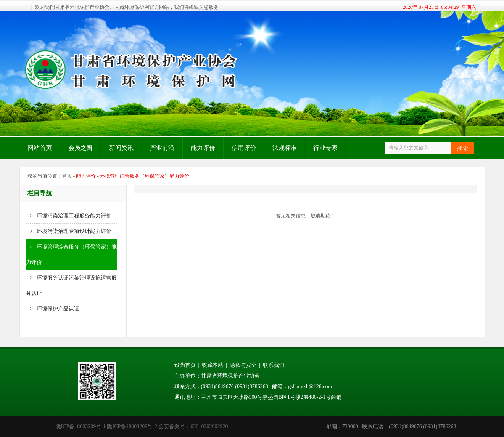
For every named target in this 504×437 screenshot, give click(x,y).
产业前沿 (162, 148)
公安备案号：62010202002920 (193, 427)
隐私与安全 (243, 365)
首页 (67, 176)
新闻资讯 (121, 148)
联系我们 (274, 365)
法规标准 (285, 148)
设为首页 (185, 365)
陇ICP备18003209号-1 (81, 427)
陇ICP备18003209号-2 (132, 427)
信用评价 (244, 148)
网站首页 (40, 148)
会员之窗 (81, 148)
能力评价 (203, 148)
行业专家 (325, 148)
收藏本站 (213, 365)
